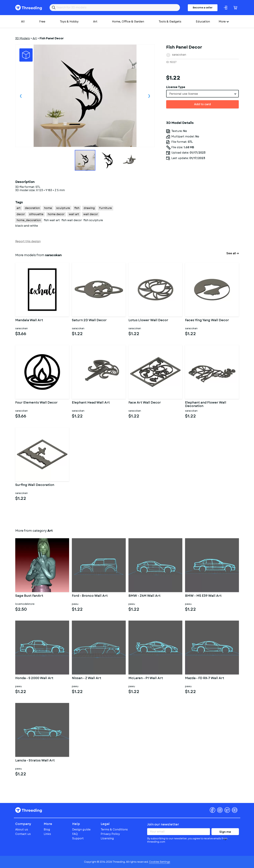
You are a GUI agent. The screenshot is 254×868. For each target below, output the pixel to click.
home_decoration (29, 220)
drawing (89, 208)
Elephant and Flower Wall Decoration (206, 404)
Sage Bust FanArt (29, 596)
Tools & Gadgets (170, 22)
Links (47, 834)
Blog (47, 829)
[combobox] (203, 94)
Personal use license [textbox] (184, 94)
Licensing (107, 838)
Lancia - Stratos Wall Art (35, 761)
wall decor (91, 214)
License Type (176, 87)
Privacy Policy (110, 834)
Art (95, 22)
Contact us (23, 834)
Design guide (81, 829)
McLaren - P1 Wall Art (146, 678)
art (19, 208)
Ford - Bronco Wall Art (90, 596)
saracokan (179, 55)
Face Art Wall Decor (145, 403)
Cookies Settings (160, 862)
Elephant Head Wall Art (91, 403)
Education (203, 22)
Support (78, 838)
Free (42, 22)
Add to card (202, 104)
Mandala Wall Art (29, 321)
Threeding (29, 8)
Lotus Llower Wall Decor (148, 321)
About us (22, 829)
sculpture (63, 208)
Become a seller (203, 8)
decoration (32, 208)
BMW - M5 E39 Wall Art (203, 596)
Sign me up (225, 832)
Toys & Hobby (69, 22)
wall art (74, 214)
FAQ (75, 834)
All (23, 22)
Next (149, 96)
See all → (233, 253)
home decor (56, 214)
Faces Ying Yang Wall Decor (207, 321)
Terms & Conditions (114, 829)
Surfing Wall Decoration (35, 485)
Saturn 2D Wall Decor (89, 321)
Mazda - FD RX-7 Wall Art (205, 678)
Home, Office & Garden (128, 22)
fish (77, 208)
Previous (21, 96)
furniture (105, 208)
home (48, 208)
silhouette (36, 214)
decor (21, 214)
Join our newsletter (163, 824)
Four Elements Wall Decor (36, 403)
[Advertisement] (203, 211)
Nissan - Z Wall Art (87, 678)
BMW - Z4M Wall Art (144, 596)
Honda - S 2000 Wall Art (34, 678)
